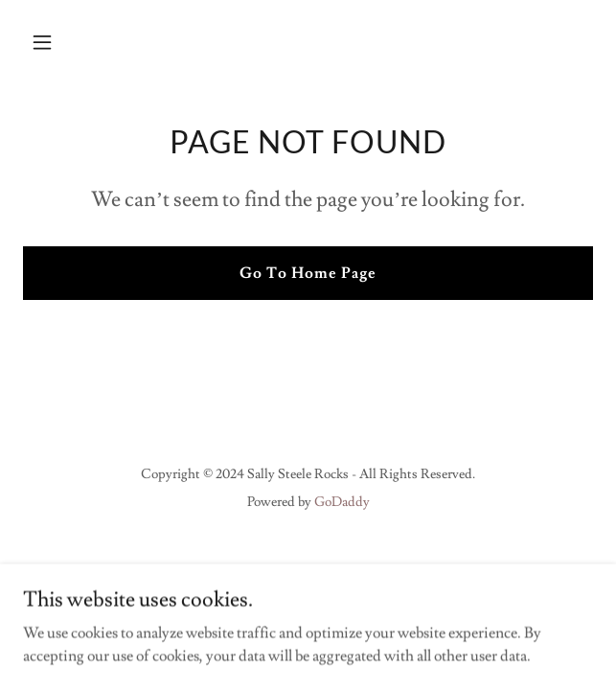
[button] (66, 42)
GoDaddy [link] (342, 502)
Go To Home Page (308, 273)
